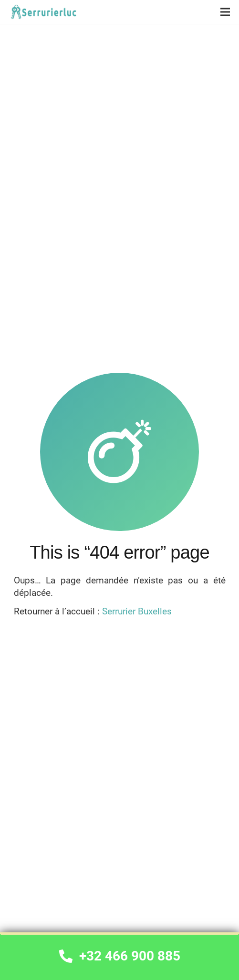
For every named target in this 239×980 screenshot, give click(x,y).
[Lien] (43, 12)
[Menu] (225, 12)
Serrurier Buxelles (137, 611)
